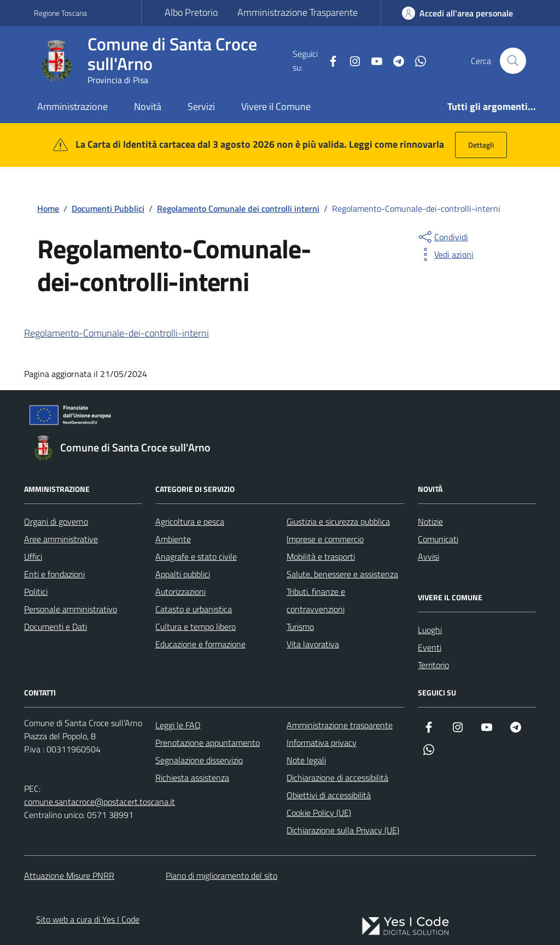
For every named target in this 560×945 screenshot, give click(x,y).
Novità (148, 106)
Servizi (201, 106)
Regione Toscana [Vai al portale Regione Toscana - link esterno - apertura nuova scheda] (60, 13)
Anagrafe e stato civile (196, 556)
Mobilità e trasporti (321, 556)
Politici (36, 592)
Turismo (300, 627)
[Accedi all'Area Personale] (457, 13)
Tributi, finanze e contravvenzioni (316, 600)
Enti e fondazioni (54, 574)
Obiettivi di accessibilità (329, 795)
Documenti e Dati (56, 627)
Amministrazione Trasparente (297, 12)
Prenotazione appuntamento (208, 743)
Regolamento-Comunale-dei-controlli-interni (116, 333)
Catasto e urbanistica (194, 609)
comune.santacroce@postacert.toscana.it (100, 802)
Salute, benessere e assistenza (342, 574)
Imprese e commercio (325, 539)
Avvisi (428, 556)
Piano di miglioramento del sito (221, 876)
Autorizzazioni (180, 592)
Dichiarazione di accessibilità (337, 778)
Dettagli (481, 145)
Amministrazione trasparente (340, 725)
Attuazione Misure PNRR (69, 876)
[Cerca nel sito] (513, 61)
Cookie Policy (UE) (319, 813)
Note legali (306, 760)
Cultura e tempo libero (196, 627)
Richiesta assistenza (192, 778)
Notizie (430, 521)
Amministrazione (72, 106)
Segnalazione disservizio (199, 760)
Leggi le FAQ (178, 725)
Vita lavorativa (313, 644)
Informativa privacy (322, 743)
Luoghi (430, 630)
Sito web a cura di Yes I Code (88, 919)
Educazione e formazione (200, 644)
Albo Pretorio (191, 12)
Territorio (433, 665)
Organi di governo (56, 521)
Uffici (33, 556)
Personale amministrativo (71, 609)
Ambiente (173, 539)
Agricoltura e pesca (190, 521)
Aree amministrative (61, 539)
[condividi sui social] (442, 237)
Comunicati (438, 539)
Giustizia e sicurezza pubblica (338, 521)
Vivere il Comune (276, 106)
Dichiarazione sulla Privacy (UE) (343, 830)
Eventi (430, 647)
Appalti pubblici (183, 574)
